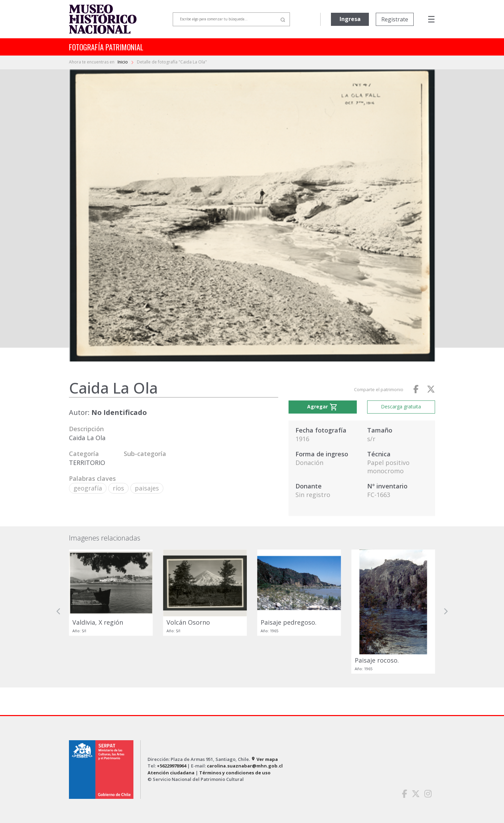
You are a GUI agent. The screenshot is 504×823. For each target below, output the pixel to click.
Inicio (123, 62)
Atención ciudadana (171, 773)
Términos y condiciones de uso (235, 773)
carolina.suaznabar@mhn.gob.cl (245, 766)
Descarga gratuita (401, 406)
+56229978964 (172, 766)
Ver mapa (264, 759)
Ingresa (350, 19)
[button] (59, 611)
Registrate (395, 19)
